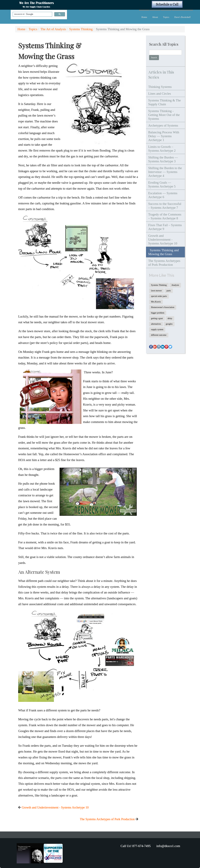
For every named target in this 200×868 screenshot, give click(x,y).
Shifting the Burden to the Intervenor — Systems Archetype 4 (165, 172)
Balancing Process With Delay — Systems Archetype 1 (164, 136)
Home (144, 17)
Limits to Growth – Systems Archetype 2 (162, 149)
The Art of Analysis (53, 29)
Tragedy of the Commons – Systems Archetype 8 (165, 216)
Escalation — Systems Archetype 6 (163, 195)
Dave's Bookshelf (182, 17)
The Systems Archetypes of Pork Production (107, 819)
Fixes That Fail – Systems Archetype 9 (165, 227)
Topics (166, 17)
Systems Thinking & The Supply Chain (165, 102)
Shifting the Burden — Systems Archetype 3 (163, 159)
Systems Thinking (81, 29)
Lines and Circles (160, 94)
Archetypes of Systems (163, 125)
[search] (32, 14)
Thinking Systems (160, 87)
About (155, 17)
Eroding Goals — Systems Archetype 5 (162, 184)
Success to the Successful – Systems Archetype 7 (165, 206)
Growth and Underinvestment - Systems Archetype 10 (55, 807)
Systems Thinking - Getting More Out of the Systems (164, 115)
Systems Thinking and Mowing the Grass (164, 252)
